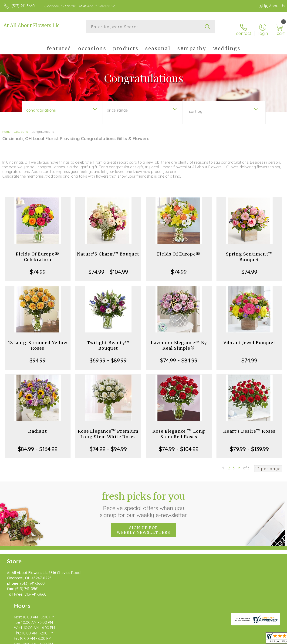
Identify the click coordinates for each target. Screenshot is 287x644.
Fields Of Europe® (179, 250)
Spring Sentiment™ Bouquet (249, 253)
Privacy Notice (206, 639)
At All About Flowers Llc (31, 25)
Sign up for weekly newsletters (143, 526)
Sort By (196, 107)
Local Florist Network (239, 639)
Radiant (37, 427)
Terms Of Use (178, 639)
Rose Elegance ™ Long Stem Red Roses (179, 430)
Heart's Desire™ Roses (249, 427)
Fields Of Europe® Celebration (37, 253)
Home (6, 127)
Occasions (21, 127)
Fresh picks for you (143, 500)
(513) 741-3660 (23, 6)
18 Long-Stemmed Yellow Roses (37, 341)
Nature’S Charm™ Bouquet (108, 250)
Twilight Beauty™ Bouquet (108, 341)
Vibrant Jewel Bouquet (249, 338)
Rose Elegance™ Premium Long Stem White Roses (108, 430)
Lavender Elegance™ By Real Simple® (179, 341)
